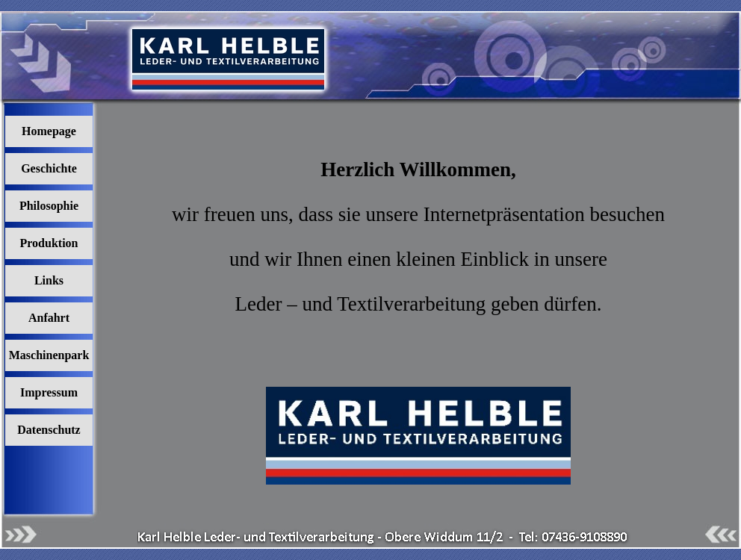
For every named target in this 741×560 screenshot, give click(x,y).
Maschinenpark (49, 355)
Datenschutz (49, 430)
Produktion (49, 243)
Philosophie (49, 206)
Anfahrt (49, 318)
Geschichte (49, 168)
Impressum (49, 392)
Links (49, 280)
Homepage (49, 131)
